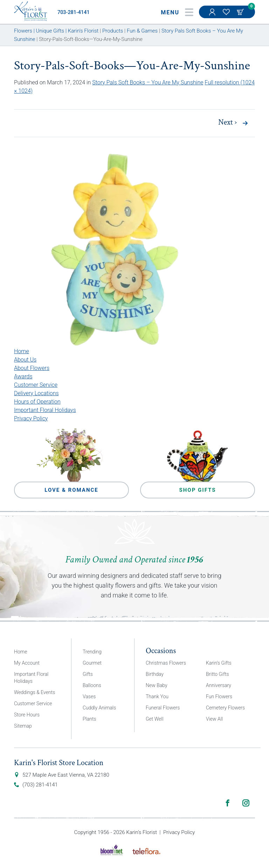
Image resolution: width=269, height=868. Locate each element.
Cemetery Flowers (225, 708)
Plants (89, 719)
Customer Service (36, 385)
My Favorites (227, 15)
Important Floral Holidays (45, 410)
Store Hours (27, 715)
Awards (23, 376)
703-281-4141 (74, 12)
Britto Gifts (218, 674)
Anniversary (219, 685)
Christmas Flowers (166, 663)
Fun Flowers (219, 696)
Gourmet (92, 663)
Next (227, 122)
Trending (92, 652)
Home (22, 351)
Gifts (88, 674)
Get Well (155, 719)
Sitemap (23, 726)
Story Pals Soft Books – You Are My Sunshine (148, 82)
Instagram (246, 803)
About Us (25, 360)
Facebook (228, 803)
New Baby (157, 685)
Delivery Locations (36, 393)
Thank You (157, 696)
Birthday (155, 674)
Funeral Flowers (163, 708)
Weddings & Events (35, 692)
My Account (213, 15)
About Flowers (32, 368)
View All (214, 719)
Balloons (92, 685)
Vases (89, 696)
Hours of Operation (37, 402)
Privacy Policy (31, 418)
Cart (241, 12)
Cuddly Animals (99, 708)
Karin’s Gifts (219, 663)
